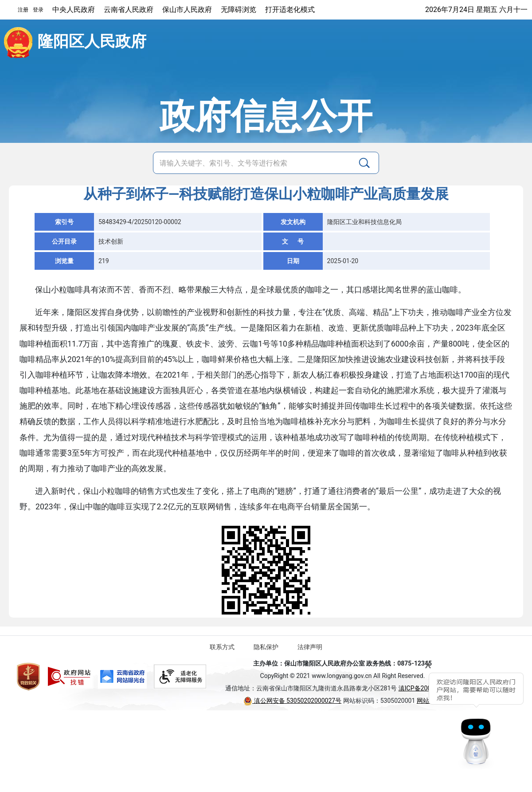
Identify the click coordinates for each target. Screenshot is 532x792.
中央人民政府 (74, 10)
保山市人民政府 (187, 10)
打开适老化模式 (290, 10)
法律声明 (310, 647)
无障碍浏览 (239, 10)
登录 (38, 10)
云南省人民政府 (129, 10)
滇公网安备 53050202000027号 (292, 701)
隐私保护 (266, 647)
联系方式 (222, 647)
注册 (23, 10)
